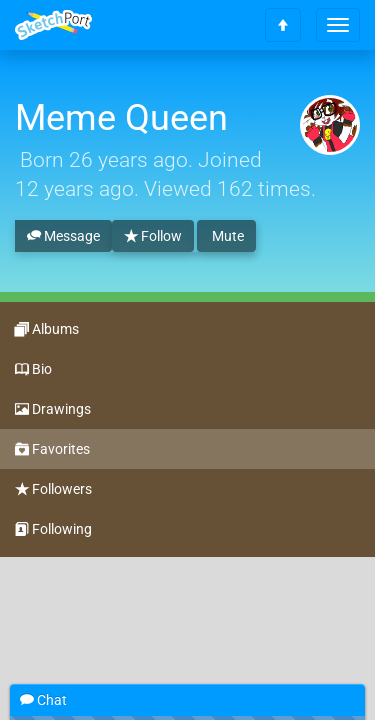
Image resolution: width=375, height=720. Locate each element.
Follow (153, 237)
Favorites (52, 450)
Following (53, 530)
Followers (53, 490)
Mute (226, 236)
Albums (47, 330)
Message (63, 237)
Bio (33, 370)
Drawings (53, 410)
